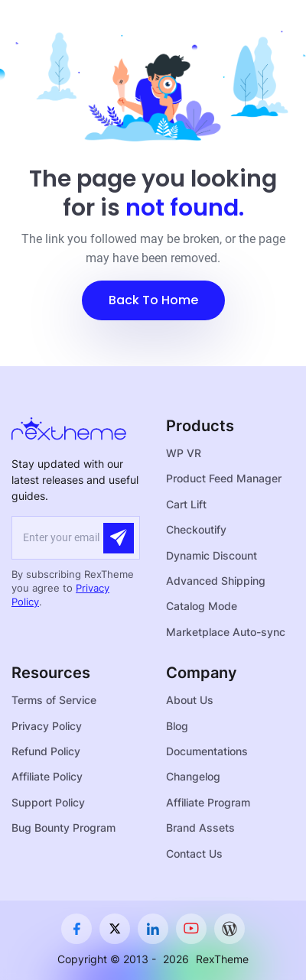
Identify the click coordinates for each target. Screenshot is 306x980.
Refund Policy (46, 751)
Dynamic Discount (212, 555)
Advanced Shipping (216, 581)
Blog (177, 726)
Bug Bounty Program (63, 827)
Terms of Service (54, 700)
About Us (190, 700)
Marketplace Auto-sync (226, 632)
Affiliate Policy (47, 776)
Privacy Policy (47, 726)
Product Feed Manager (224, 478)
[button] (153, 300)
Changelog (193, 776)
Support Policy (48, 802)
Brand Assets (200, 827)
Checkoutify (196, 529)
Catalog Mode (202, 606)
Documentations (207, 751)
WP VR (184, 453)
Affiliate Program (208, 802)
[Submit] (119, 538)
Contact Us (194, 853)
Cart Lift (186, 504)
